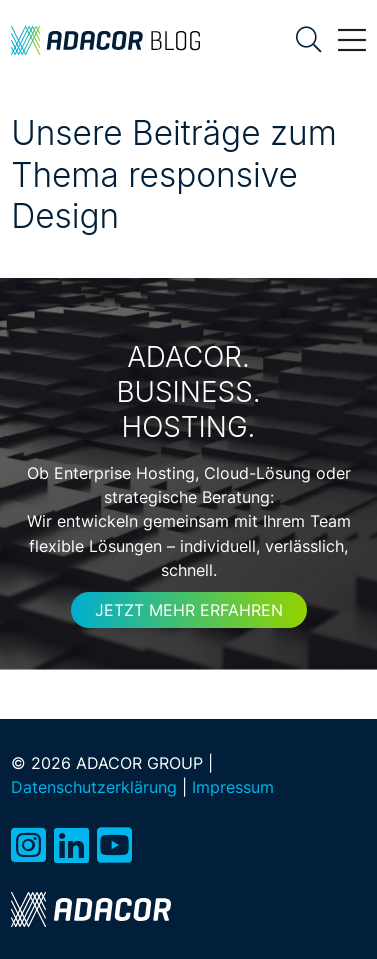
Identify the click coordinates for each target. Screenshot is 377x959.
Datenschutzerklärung (94, 787)
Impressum (233, 787)
